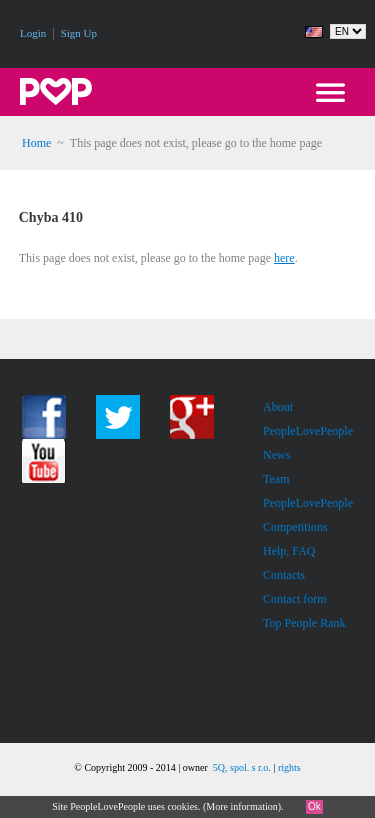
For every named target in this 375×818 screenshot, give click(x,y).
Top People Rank (304, 623)
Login (33, 33)
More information (241, 806)
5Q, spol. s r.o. (242, 767)
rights (289, 767)
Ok (314, 806)
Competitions (295, 527)
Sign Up (79, 33)
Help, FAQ (289, 551)
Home (36, 143)
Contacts (284, 575)
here (284, 258)
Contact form (295, 599)
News (276, 455)
